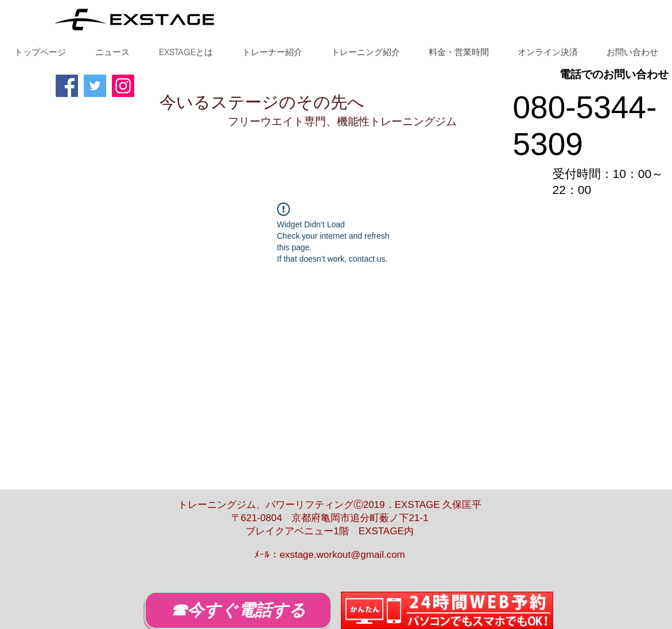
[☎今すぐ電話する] (238, 610)
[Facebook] (67, 86)
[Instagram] (123, 86)
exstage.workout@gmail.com (342, 555)
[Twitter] (95, 86)
